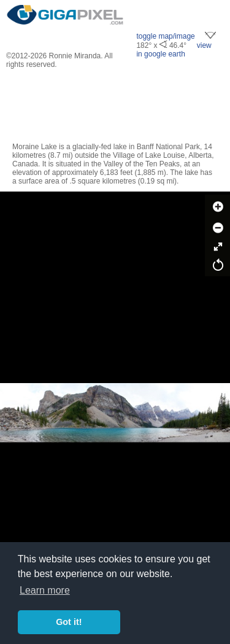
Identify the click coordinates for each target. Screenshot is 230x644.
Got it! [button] (69, 622)
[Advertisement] (115, 106)
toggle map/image (165, 36)
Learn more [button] (45, 590)
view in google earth (174, 50)
